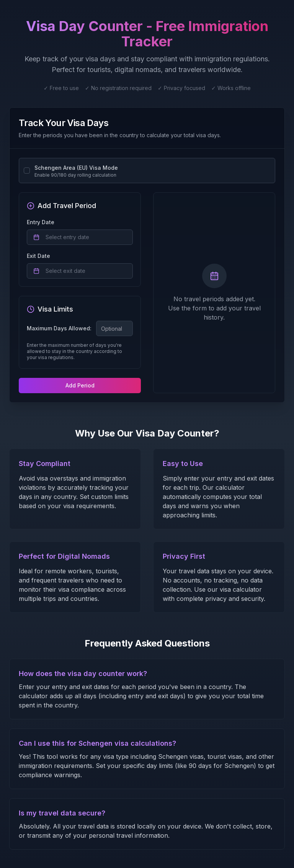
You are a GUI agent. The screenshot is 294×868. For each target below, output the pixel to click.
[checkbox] (27, 171)
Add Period (80, 385)
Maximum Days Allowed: (59, 328)
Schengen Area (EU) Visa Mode (76, 168)
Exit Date (38, 256)
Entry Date (41, 222)
